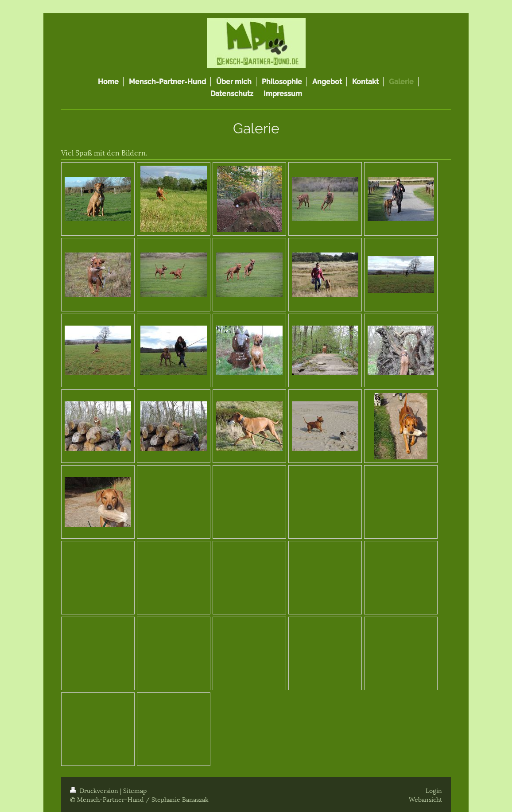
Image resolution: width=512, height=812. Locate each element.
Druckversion (95, 790)
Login (434, 790)
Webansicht (425, 799)
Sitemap (135, 790)
